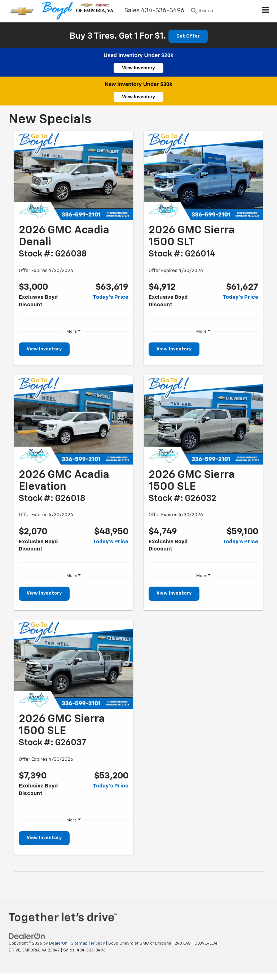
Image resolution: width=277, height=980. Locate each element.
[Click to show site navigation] (266, 11)
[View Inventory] (74, 176)
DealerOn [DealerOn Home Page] (58, 943)
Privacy (98, 943)
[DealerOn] (27, 936)
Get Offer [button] (188, 36)
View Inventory (138, 68)
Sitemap (79, 943)
